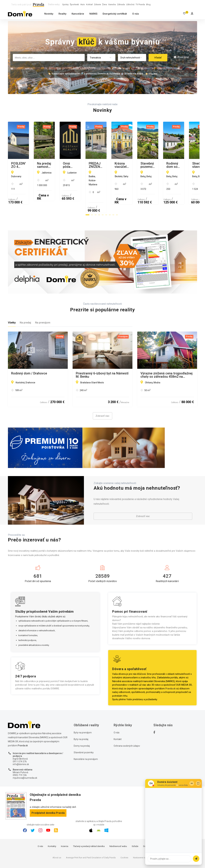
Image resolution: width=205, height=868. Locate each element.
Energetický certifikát (115, 14)
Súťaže (135, 831)
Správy (65, 4)
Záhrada (121, 4)
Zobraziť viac (102, 400)
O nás (136, 14)
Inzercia (65, 831)
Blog (148, 4)
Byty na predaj (81, 723)
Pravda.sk (170, 673)
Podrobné (181, 57)
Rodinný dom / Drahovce (29, 358)
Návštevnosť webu (118, 831)
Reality (62, 14)
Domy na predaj (82, 730)
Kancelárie (78, 14)
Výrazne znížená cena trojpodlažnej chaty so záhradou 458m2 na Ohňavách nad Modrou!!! (167, 359)
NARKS (93, 14)
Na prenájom (43, 307)
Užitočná (130, 4)
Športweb (74, 4)
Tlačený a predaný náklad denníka (89, 831)
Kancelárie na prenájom (86, 743)
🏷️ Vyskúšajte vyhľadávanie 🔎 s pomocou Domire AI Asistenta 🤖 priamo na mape (96, 74)
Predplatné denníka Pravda (48, 797)
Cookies (124, 842)
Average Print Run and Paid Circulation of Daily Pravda (91, 842)
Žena (105, 4)
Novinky (49, 14)
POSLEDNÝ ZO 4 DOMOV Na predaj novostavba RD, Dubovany (36, 165)
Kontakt (118, 723)
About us (57, 842)
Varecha (112, 4)
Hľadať (158, 58)
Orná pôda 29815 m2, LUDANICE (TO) (164, 165)
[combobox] (49, 58)
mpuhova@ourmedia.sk (25, 762)
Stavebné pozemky (84, 737)
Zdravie (97, 4)
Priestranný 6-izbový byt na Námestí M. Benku (102, 359)
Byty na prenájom (83, 717)
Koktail (89, 4)
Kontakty (52, 831)
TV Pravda (140, 4)
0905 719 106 (20, 759)
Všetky (12, 307)
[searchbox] (49, 57)
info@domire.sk (21, 748)
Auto (83, 4)
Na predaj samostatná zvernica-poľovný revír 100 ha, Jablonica (99, 165)
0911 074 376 (20, 746)
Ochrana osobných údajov (127, 730)
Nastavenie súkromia (143, 842)
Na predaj (25, 307)
